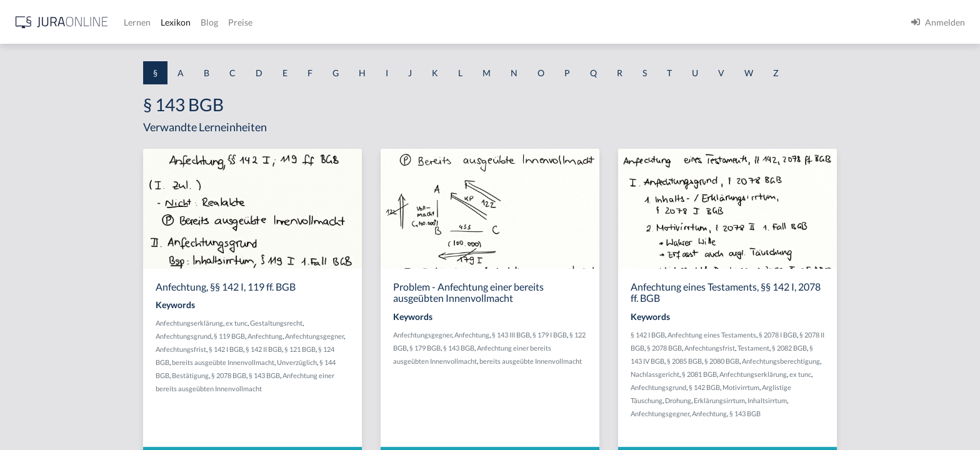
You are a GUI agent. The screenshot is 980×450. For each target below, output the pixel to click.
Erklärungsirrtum (819, 400)
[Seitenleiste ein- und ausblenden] (180, 19)
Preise (440, 22)
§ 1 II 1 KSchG (37, 414)
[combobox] (100, 61)
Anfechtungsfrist (281, 349)
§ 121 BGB (400, 349)
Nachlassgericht (755, 374)
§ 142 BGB (804, 387)
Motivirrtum (841, 387)
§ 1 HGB (26, 217)
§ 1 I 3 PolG (32, 358)
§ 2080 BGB (822, 361)
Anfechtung (365, 336)
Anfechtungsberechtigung (881, 361)
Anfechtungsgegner (414, 336)
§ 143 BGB (364, 375)
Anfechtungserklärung (289, 323)
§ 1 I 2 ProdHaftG (44, 330)
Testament (853, 348)
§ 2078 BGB (329, 375)
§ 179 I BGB (650, 335)
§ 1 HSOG (29, 245)
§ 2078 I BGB (878, 335)
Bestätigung (290, 375)
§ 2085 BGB (784, 361)
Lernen (337, 22)
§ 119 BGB (329, 336)
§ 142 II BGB (364, 349)
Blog (409, 22)
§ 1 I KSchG (32, 386)
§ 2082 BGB (889, 348)
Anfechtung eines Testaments (812, 335)
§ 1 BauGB (30, 161)
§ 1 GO (23, 189)
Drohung (778, 400)
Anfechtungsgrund (283, 336)
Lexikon (376, 22)
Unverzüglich (397, 362)
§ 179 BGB (525, 348)
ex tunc (337, 323)
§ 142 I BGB (326, 349)
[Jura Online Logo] (262, 22)
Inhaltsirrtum (867, 400)
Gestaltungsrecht (376, 323)
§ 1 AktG (27, 133)
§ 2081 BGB (799, 374)
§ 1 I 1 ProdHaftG (44, 273)
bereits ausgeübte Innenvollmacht (323, 362)
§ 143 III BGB (611, 335)
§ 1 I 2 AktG (32, 302)
